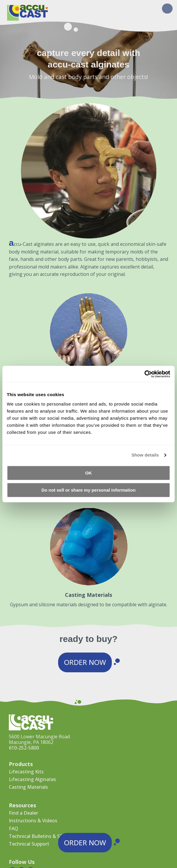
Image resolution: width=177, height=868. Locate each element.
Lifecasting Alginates (32, 779)
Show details (145, 455)
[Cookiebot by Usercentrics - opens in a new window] (144, 374)
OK (89, 473)
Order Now (85, 662)
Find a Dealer (23, 813)
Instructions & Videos (33, 821)
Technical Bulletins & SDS (37, 836)
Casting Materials (28, 787)
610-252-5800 (24, 748)
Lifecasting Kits (26, 772)
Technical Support (29, 844)
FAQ (14, 829)
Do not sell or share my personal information (88, 490)
